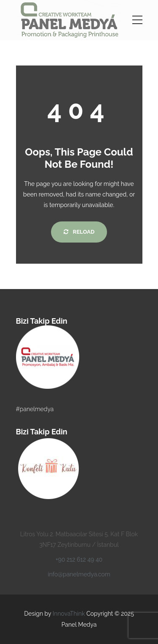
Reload (79, 232)
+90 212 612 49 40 (79, 559)
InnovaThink (69, 614)
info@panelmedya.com (79, 574)
